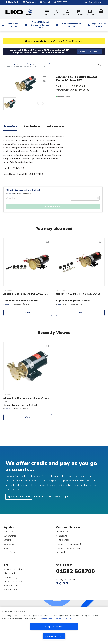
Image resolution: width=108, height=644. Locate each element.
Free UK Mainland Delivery (40, 25)
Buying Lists (90, 13)
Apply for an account (19, 497)
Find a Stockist (13, 2)
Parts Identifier (63, 540)
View (28, 313)
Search (56, 13)
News (6, 548)
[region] (54, 626)
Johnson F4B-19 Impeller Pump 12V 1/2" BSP (26, 294)
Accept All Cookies (54, 626)
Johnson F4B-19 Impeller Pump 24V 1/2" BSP (79, 294)
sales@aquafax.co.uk (66, 580)
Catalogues (9, 544)
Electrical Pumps (26, 64)
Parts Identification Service (72, 25)
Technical (60, 552)
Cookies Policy (10, 577)
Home (6, 64)
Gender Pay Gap (11, 585)
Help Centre (62, 532)
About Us (8, 532)
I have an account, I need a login (51, 497)
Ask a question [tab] (56, 126)
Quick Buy (79, 13)
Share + (101, 65)
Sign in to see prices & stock (23, 190)
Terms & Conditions (13, 581)
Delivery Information (13, 569)
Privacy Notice (10, 573)
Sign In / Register (96, 2)
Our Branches (30, 2)
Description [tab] (10, 126)
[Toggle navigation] (47, 13)
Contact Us (61, 536)
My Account (67, 13)
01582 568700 (75, 571)
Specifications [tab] (32, 126)
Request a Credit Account (69, 544)
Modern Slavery (11, 590)
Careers (7, 540)
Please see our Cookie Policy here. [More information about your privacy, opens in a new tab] (56, 618)
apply (10, 194)
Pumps (14, 64)
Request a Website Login (68, 548)
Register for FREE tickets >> (90, 51)
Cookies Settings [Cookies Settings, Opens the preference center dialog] (54, 636)
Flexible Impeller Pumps (45, 64)
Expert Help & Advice (99, 25)
